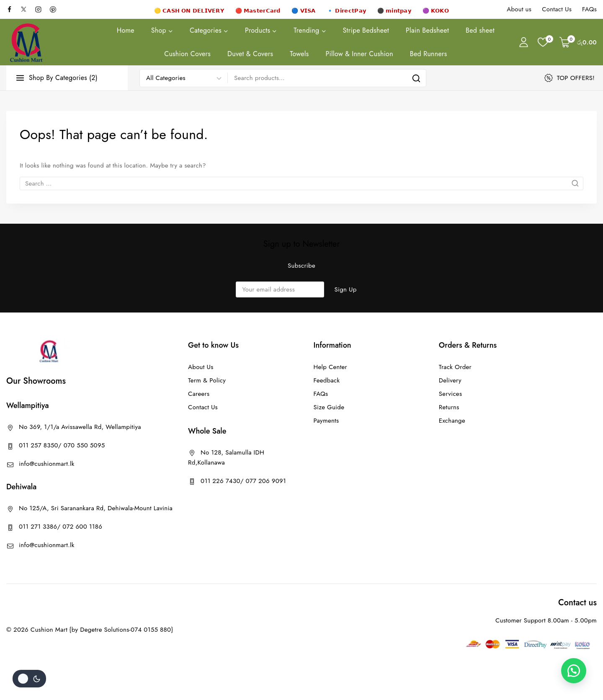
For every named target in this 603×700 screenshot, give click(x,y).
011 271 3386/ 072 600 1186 (61, 527)
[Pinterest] (56, 9)
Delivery (450, 380)
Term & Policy (207, 380)
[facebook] (13, 9)
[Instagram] (41, 9)
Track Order (455, 367)
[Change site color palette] (29, 679)
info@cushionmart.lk (47, 464)
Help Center (330, 367)
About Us (201, 367)
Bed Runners (429, 54)
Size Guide (329, 407)
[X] (27, 9)
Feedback (326, 380)
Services (450, 394)
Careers (199, 394)
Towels (299, 54)
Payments (326, 421)
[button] (574, 671)
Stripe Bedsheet (366, 30)
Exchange (452, 421)
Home (126, 30)
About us (519, 9)
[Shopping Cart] (578, 42)
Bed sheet (480, 30)
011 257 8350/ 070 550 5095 (62, 445)
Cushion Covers (187, 54)
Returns (449, 407)
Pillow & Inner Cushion (359, 54)
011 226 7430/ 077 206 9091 (243, 481)
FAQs (589, 9)
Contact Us (557, 9)
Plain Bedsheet (427, 30)
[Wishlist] (544, 42)
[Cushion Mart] (26, 42)
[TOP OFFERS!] (571, 78)
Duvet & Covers (250, 54)
